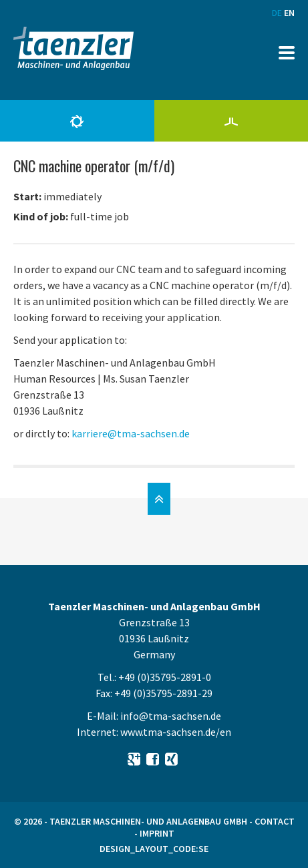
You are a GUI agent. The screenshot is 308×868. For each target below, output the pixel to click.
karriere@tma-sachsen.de (131, 433)
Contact (275, 821)
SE (203, 849)
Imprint (157, 833)
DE (277, 13)
